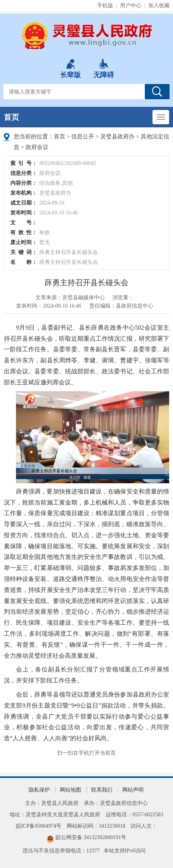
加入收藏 (159, 6)
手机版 (105, 6)
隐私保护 (39, 790)
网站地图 (70, 790)
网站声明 (133, 790)
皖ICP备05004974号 (39, 826)
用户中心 (131, 6)
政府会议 (37, 147)
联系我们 (102, 790)
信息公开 (83, 136)
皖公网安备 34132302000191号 (91, 837)
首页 (11, 117)
